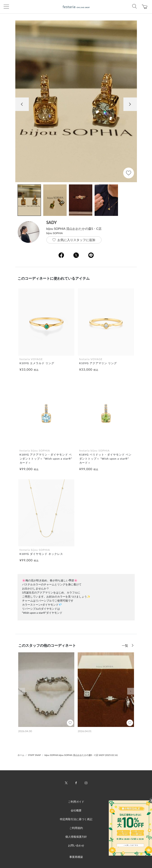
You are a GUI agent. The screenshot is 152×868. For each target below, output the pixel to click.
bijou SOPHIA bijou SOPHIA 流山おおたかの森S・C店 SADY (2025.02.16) (81, 755)
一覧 (125, 645)
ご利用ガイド (76, 802)
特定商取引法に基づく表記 (76, 819)
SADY (52, 222)
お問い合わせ (76, 845)
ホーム (21, 755)
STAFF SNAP (34, 755)
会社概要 (76, 810)
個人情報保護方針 (76, 837)
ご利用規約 (76, 828)
